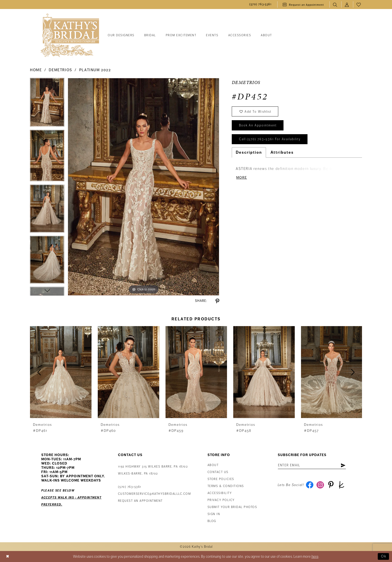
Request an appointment (140, 501)
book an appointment (258, 126)
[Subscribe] (344, 466)
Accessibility (220, 493)
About (213, 465)
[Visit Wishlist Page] (359, 5)
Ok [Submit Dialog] (384, 557)
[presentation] (61, 372)
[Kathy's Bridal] (70, 36)
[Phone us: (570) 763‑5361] (260, 5)
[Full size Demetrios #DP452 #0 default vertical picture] (143, 187)
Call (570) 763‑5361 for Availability (270, 140)
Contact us (218, 472)
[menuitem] (260, 5)
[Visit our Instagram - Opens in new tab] (320, 485)
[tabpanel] (47, 104)
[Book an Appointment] (303, 4)
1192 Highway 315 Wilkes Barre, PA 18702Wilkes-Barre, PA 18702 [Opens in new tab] (153, 470)
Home (36, 70)
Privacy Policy (221, 500)
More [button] (242, 178)
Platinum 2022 (95, 70)
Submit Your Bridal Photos (232, 507)
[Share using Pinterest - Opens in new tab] (217, 301)
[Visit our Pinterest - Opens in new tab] (331, 485)
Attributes (282, 153)
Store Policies (221, 479)
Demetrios (60, 70)
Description (249, 153)
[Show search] (335, 5)
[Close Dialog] (8, 557)
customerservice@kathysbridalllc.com (154, 494)
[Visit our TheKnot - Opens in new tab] (342, 485)
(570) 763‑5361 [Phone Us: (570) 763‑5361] (130, 487)
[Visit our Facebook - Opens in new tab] (310, 485)
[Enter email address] (312, 466)
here (315, 557)
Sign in (214, 514)
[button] (347, 5)
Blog (212, 521)
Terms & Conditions (226, 486)
